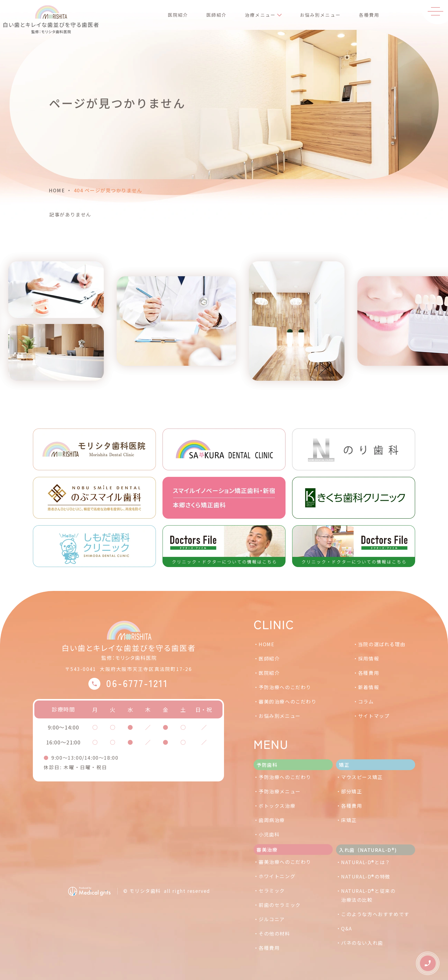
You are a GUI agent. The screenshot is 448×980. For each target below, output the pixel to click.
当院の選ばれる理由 (382, 644)
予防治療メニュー (280, 791)
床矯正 (349, 820)
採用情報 (369, 658)
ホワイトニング (277, 876)
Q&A (347, 928)
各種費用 (365, 16)
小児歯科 (269, 834)
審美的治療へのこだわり (288, 701)
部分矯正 (352, 791)
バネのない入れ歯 (362, 943)
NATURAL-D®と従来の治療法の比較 (368, 895)
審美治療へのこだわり (285, 862)
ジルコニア (272, 919)
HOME (57, 190)
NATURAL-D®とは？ (366, 862)
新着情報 (369, 687)
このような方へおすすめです (375, 914)
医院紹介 (175, 16)
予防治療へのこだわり (285, 687)
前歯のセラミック (280, 905)
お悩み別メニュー (316, 16)
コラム (366, 701)
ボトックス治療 (277, 806)
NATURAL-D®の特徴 (366, 876)
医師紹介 (213, 16)
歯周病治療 (272, 820)
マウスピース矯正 (362, 777)
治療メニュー (256, 16)
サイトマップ (374, 716)
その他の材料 (274, 933)
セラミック (272, 890)
